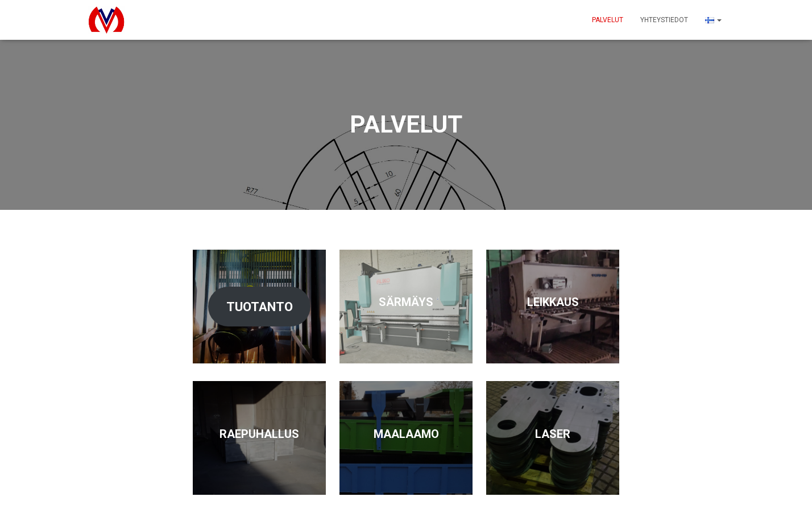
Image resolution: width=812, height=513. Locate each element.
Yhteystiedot (664, 20)
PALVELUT (608, 20)
